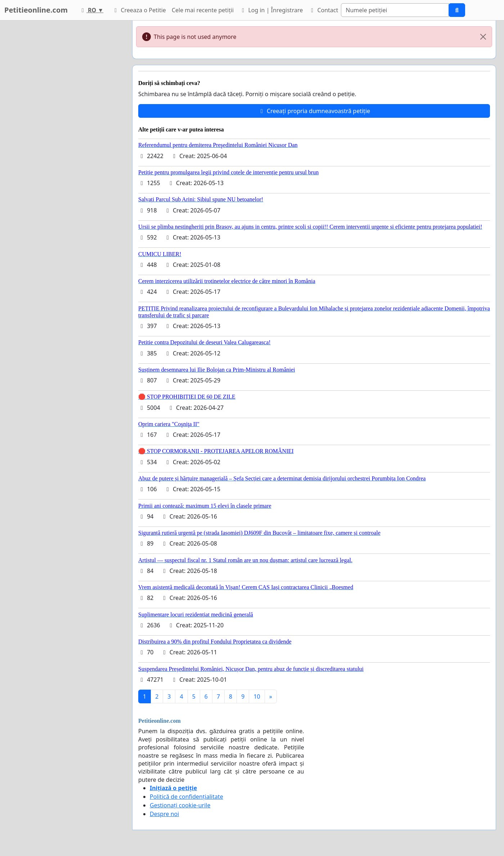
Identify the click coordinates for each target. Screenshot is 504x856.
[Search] (395, 10)
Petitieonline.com (36, 10)
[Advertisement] (62, 129)
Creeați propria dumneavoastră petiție (314, 111)
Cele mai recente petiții (203, 10)
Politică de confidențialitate (186, 797)
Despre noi (164, 814)
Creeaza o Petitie (139, 10)
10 (257, 696)
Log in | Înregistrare (271, 10)
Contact (323, 10)
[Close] (483, 37)
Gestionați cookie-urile (180, 805)
